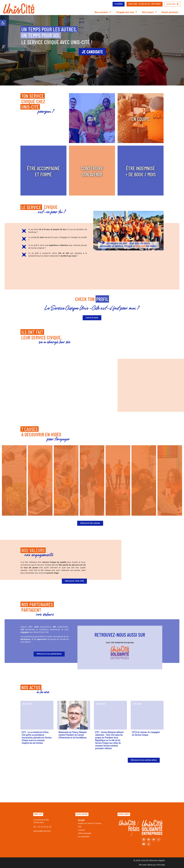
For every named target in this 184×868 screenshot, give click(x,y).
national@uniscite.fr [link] (42, 831)
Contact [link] (82, 830)
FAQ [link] (80, 827)
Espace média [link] (133, 4)
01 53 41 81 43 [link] (45, 827)
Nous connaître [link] (103, 12)
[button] (2, 50)
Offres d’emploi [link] (156, 4)
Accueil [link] (81, 820)
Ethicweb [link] (161, 865)
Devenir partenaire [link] (170, 12)
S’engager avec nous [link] (126, 12)
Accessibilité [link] (84, 837)
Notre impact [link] (149, 12)
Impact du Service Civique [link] (90, 824)
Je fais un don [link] (173, 4)
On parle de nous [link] (144, 4)
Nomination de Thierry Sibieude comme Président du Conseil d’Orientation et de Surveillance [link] (73, 735)
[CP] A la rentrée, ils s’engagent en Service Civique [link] (146, 733)
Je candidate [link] (119, 4)
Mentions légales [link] (157, 861)
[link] (3, 23)
